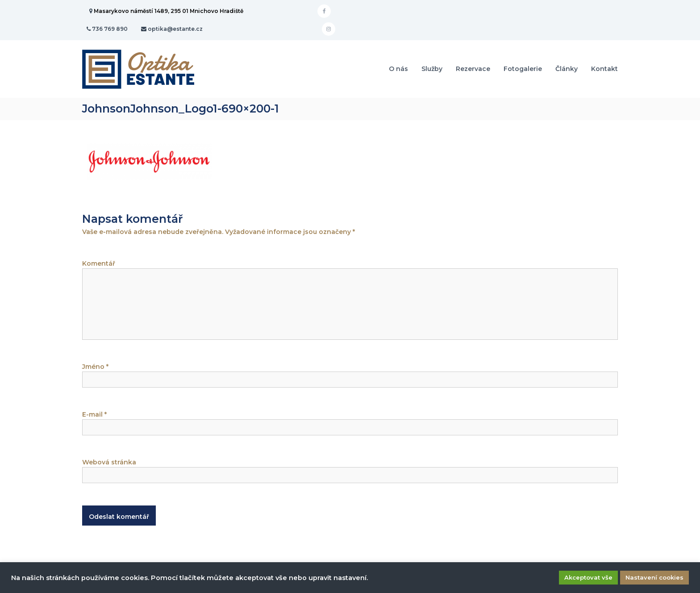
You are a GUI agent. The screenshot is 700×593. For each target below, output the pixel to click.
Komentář (99, 263)
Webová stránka (109, 462)
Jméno (95, 367)
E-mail (94, 414)
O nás (398, 69)
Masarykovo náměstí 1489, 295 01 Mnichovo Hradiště (169, 11)
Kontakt (604, 69)
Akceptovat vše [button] (588, 577)
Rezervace (473, 69)
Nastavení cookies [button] (654, 577)
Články (567, 69)
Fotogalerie (523, 69)
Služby (432, 69)
